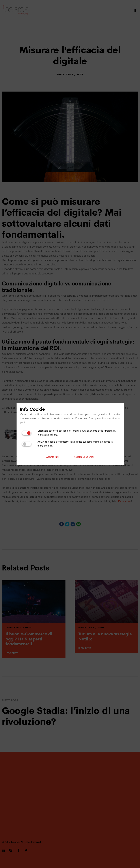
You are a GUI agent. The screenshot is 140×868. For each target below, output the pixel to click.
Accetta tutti (53, 457)
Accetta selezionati (84, 457)
